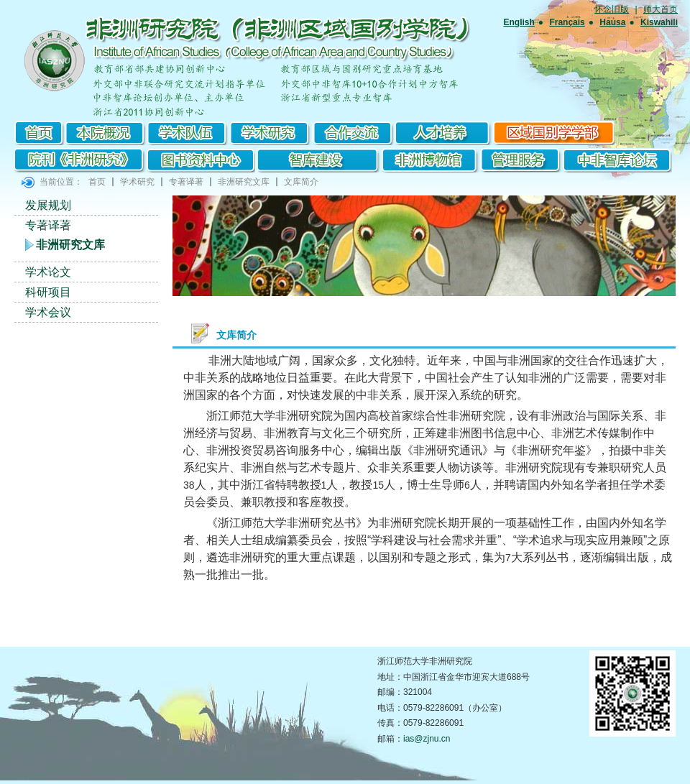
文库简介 (301, 182)
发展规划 (48, 205)
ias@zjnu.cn (427, 739)
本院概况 (106, 133)
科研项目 (48, 292)
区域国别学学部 (554, 133)
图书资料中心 (201, 160)
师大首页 (661, 9)
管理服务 (521, 160)
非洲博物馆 (432, 160)
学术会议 (48, 312)
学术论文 (48, 272)
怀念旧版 (612, 9)
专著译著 (186, 182)
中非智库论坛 (616, 160)
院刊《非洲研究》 (81, 160)
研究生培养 (445, 133)
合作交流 (354, 133)
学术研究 (271, 133)
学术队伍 (189, 133)
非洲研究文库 (244, 182)
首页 (40, 133)
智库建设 (321, 160)
